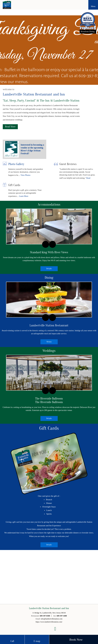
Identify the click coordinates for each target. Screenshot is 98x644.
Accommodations (49, 205)
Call (12, 641)
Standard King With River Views (49, 252)
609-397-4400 (62, 616)
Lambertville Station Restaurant (49, 325)
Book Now (76, 639)
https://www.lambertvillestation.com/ (49, 622)
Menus (49, 342)
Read (88, 178)
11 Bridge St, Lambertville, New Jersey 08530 (49, 613)
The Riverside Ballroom (49, 399)
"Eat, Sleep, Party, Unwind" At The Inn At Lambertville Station (41, 101)
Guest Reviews (68, 164)
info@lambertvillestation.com (52, 619)
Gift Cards (14, 185)
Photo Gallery (16, 164)
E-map (37, 641)
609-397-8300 (45, 616)
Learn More (24, 196)
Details (49, 269)
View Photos (25, 175)
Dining (49, 278)
